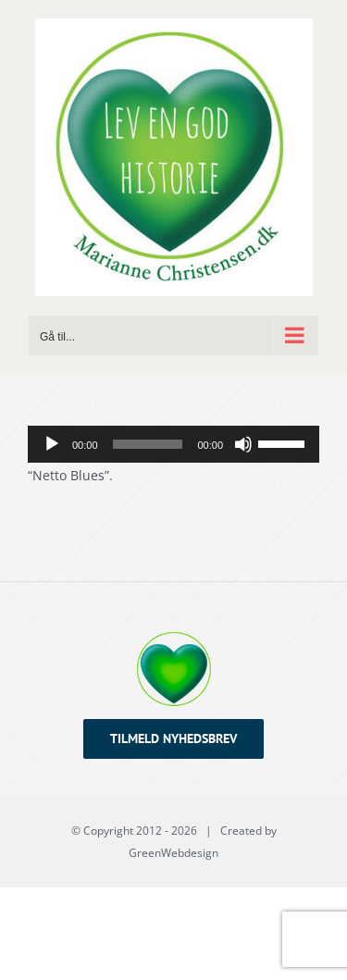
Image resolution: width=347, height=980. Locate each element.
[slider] (148, 444)
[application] (173, 444)
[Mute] (243, 444)
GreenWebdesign (173, 853)
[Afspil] (52, 444)
